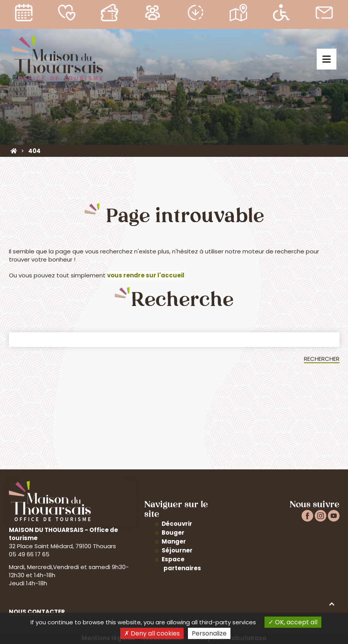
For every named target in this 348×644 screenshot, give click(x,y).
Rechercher (322, 359)
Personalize (209, 633)
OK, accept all (293, 622)
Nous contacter (37, 612)
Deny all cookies (152, 633)
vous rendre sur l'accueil (146, 275)
